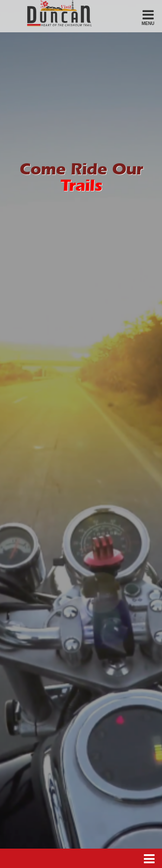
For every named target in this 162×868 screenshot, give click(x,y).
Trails (81, 187)
